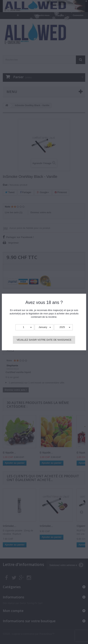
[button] (25, 327)
